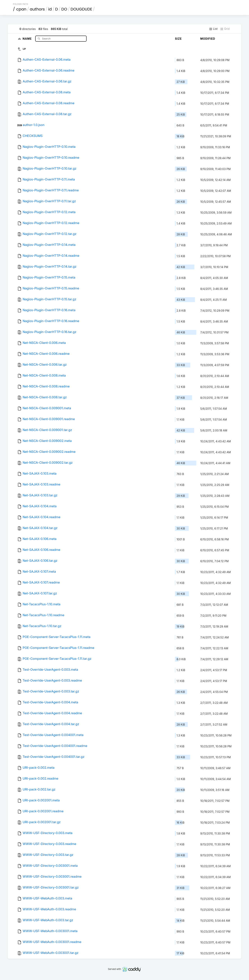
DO (64, 9)
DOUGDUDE (81, 9)
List (213, 29)
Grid (225, 29)
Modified (208, 39)
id (50, 9)
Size (178, 39)
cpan (21, 9)
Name (28, 38)
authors (37, 9)
